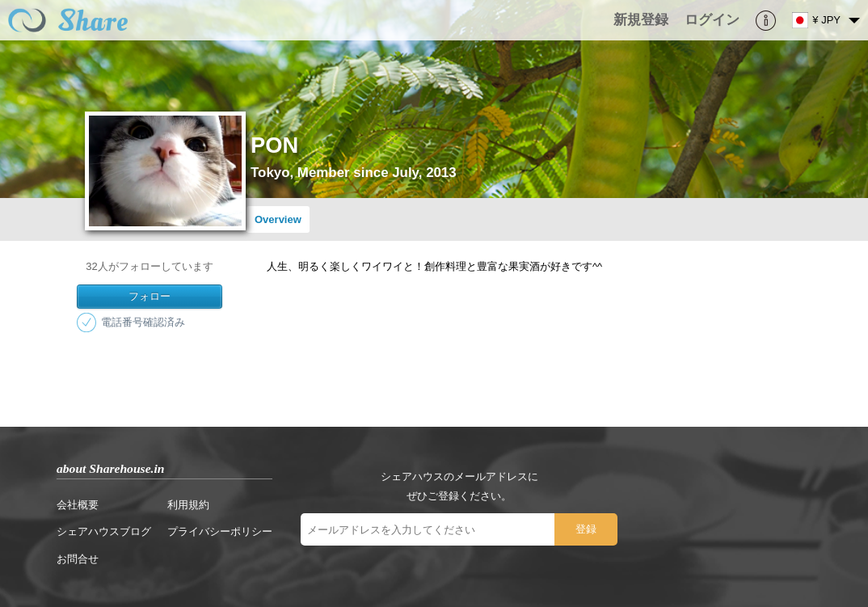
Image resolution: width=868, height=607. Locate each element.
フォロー (150, 296)
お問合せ (78, 559)
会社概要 (78, 505)
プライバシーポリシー (220, 531)
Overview (278, 219)
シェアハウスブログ (104, 531)
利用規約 (188, 505)
